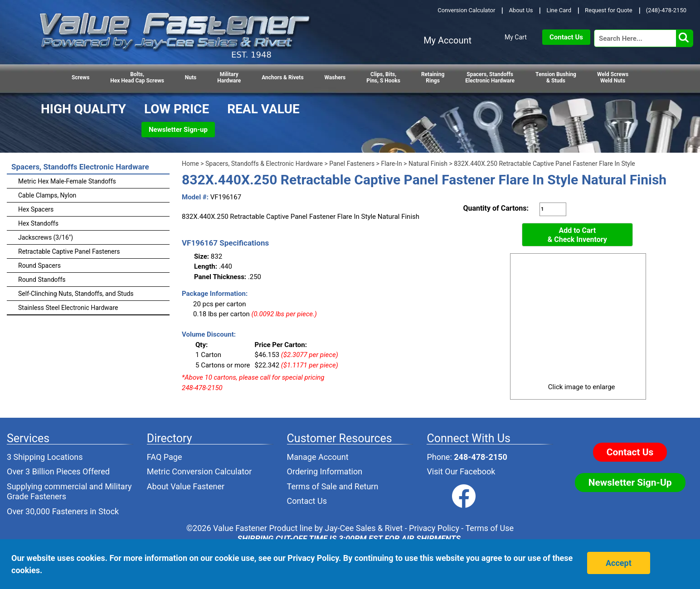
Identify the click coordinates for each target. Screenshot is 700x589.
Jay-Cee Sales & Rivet (364, 528)
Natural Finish (428, 164)
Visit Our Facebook (461, 471)
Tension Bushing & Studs (556, 77)
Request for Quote (609, 10)
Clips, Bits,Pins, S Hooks (383, 77)
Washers (335, 77)
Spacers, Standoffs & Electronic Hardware (264, 164)
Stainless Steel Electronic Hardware (68, 308)
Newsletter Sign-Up (630, 483)
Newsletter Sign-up (178, 130)
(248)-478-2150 (666, 10)
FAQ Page (165, 457)
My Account (447, 40)
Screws (80, 77)
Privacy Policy (434, 528)
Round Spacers (39, 266)
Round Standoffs (42, 280)
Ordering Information (325, 471)
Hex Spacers (36, 209)
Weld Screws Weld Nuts (613, 77)
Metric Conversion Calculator (199, 471)
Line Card (559, 10)
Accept (619, 563)
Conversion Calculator (466, 10)
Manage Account (318, 457)
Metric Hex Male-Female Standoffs (67, 181)
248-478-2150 (480, 457)
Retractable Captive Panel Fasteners (69, 251)
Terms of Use (489, 528)
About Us (521, 10)
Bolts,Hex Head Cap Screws (137, 77)
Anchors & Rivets (282, 77)
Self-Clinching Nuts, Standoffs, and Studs (76, 294)
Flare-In (391, 164)
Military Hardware (229, 77)
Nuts (191, 77)
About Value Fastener (186, 486)
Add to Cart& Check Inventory (577, 235)
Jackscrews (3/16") (46, 237)
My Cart (516, 37)
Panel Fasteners (352, 164)
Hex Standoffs (38, 223)
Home (190, 164)
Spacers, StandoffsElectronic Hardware (490, 77)
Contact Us (566, 37)
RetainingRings (433, 77)
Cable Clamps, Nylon (47, 195)
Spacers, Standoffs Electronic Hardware (80, 167)
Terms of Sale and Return (333, 486)
